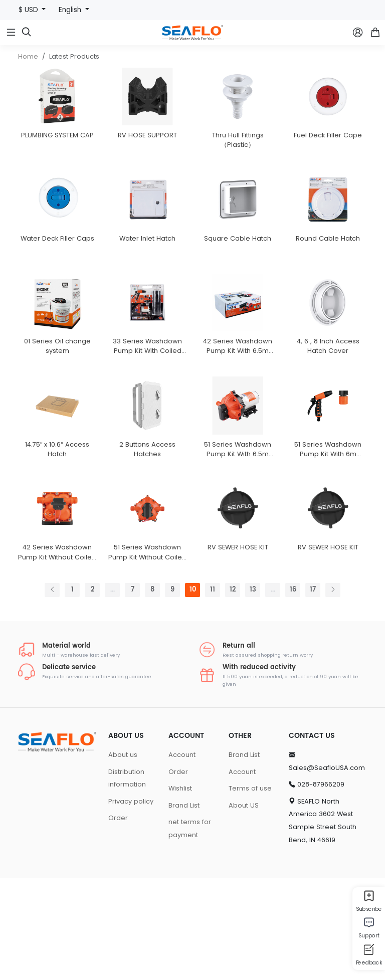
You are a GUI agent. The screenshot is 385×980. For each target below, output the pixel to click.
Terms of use (250, 890)
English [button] (71, 10)
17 (313, 692)
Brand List (184, 907)
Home (28, 56)
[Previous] (52, 692)
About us (123, 856)
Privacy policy (131, 903)
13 (253, 692)
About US (244, 907)
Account (182, 856)
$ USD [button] (29, 10)
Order (118, 920)
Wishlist (180, 890)
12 (233, 692)
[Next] (333, 692)
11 (213, 692)
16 (293, 692)
